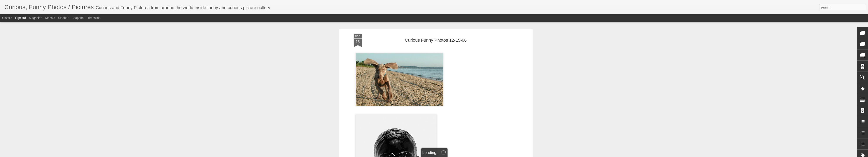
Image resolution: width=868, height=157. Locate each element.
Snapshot (78, 18)
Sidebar (63, 18)
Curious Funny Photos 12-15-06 (436, 28)
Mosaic (50, 18)
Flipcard (21, 18)
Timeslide (94, 18)
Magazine (36, 18)
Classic (7, 18)
